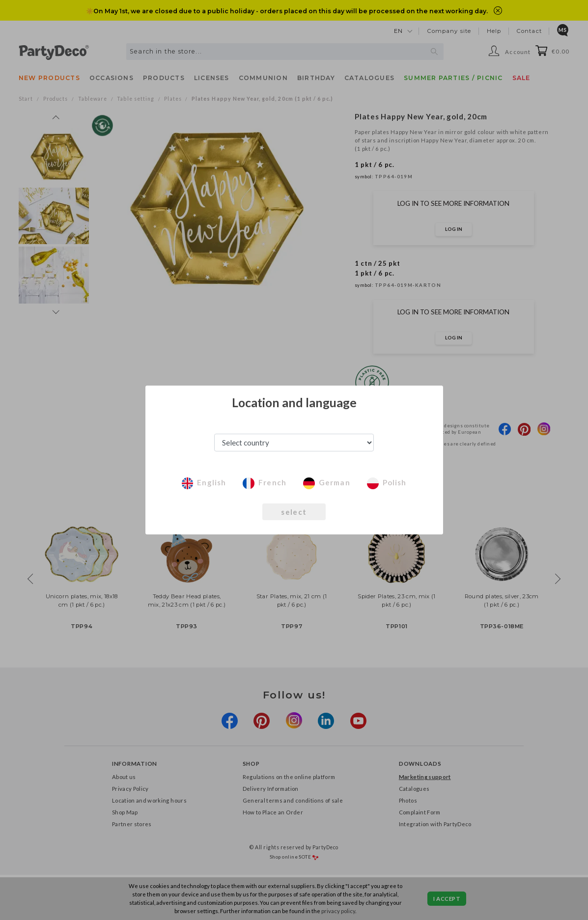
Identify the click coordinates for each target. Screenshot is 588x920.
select (294, 512)
